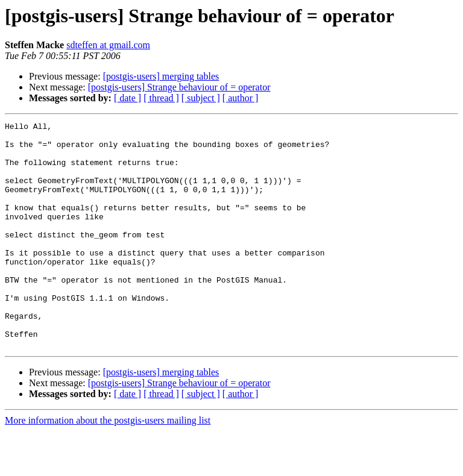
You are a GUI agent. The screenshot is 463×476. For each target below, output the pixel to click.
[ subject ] (201, 98)
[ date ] (128, 98)
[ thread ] (161, 98)
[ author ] (241, 98)
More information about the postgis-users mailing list (108, 465)
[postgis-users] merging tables (161, 76)
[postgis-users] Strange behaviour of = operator (179, 87)
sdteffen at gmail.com (108, 45)
